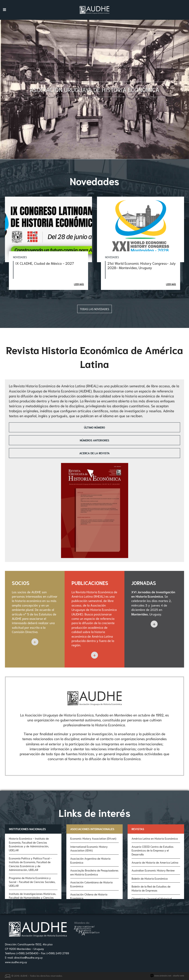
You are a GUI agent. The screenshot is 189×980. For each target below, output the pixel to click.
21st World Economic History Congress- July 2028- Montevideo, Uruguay (142, 265)
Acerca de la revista (95, 453)
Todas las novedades (94, 309)
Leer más (79, 284)
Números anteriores (94, 440)
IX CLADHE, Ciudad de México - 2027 (45, 263)
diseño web (179, 976)
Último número (94, 427)
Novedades (20, 257)
